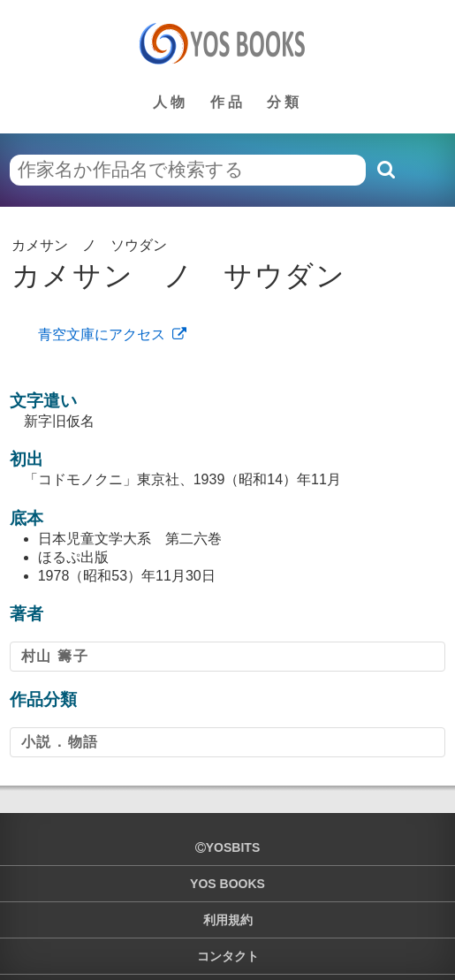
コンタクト (228, 956)
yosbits (227, 847)
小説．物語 (60, 742)
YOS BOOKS (227, 884)
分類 (284, 102)
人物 (171, 102)
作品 (228, 102)
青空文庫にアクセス (102, 334)
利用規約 (228, 920)
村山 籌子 (55, 656)
